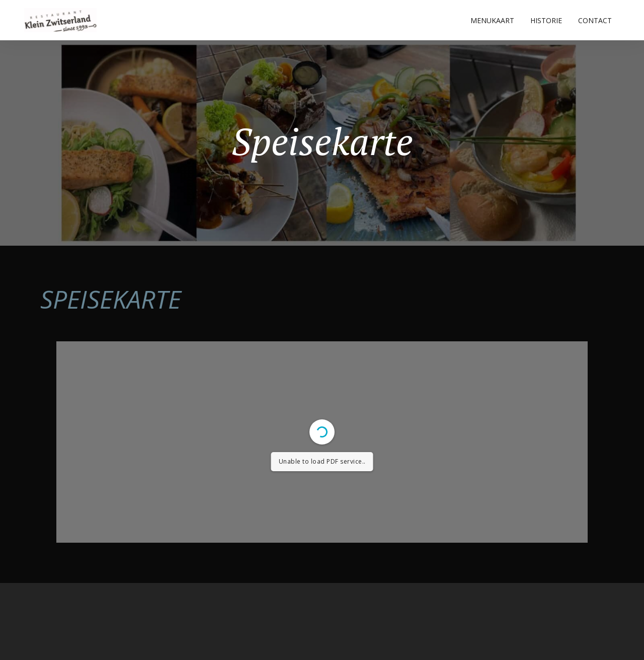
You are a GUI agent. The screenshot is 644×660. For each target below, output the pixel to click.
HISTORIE (546, 20)
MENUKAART (492, 20)
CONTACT (595, 20)
